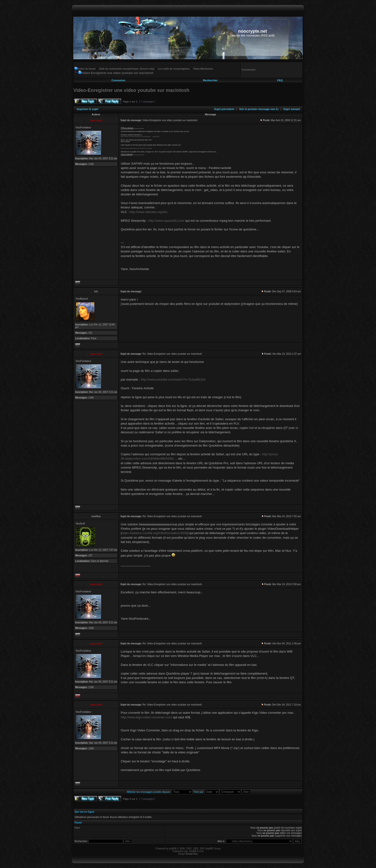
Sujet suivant (292, 109)
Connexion (118, 80)
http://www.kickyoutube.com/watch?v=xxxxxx (136, 148)
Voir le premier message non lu (259, 109)
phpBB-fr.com (197, 851)
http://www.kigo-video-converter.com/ (146, 717)
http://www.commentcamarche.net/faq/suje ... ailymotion (140, 136)
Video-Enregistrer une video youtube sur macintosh (118, 73)
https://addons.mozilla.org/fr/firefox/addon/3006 (154, 533)
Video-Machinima (203, 69)
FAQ (280, 80)
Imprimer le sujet (88, 109)
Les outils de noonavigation (174, 69)
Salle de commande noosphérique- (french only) (127, 69)
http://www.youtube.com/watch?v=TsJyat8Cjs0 (173, 379)
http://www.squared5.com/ (166, 221)
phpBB (173, 849)
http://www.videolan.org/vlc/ (149, 212)
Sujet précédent (224, 109)
